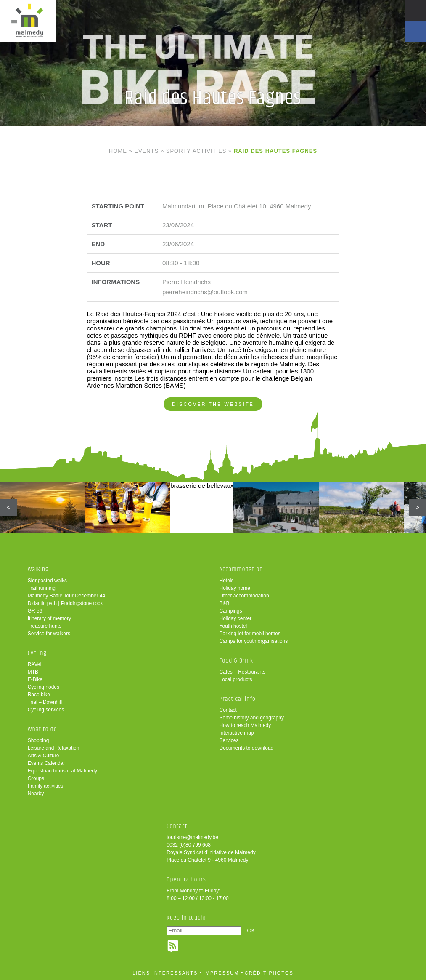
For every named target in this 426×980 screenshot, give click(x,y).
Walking (38, 569)
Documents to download (247, 748)
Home (118, 151)
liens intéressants (165, 973)
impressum (221, 973)
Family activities (46, 786)
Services (229, 740)
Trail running (42, 588)
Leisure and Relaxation (54, 748)
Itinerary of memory (49, 618)
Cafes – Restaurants (242, 672)
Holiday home (235, 588)
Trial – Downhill (45, 702)
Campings (231, 611)
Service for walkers (49, 634)
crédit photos (269, 973)
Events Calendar (46, 763)
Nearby (36, 794)
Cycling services (46, 710)
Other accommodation (244, 596)
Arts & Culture (44, 756)
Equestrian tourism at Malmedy (62, 771)
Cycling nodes (44, 687)
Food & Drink (237, 661)
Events (146, 151)
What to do (42, 729)
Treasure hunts (45, 626)
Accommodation (241, 569)
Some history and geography (252, 718)
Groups (36, 778)
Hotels (227, 581)
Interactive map (237, 733)
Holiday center (236, 618)
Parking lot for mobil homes (250, 634)
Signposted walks (47, 581)
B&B (225, 603)
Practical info (238, 699)
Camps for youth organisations (254, 641)
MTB (33, 672)
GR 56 (35, 611)
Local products (236, 679)
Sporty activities (196, 151)
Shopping (38, 740)
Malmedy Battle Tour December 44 (67, 596)
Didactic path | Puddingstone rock (65, 603)
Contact (228, 710)
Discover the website (213, 404)
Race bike (39, 695)
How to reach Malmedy (245, 725)
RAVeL (35, 664)
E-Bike (35, 679)
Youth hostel (233, 626)
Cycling (37, 653)
